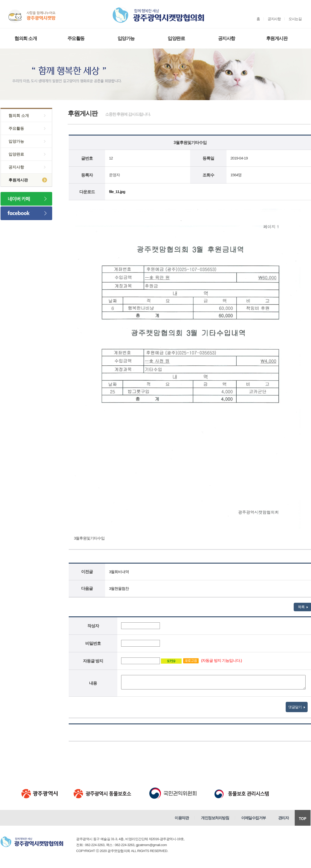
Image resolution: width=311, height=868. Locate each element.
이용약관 (182, 818)
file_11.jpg (117, 192)
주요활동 (76, 38)
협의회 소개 (26, 38)
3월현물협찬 (119, 588)
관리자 (283, 818)
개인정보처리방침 (215, 818)
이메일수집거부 (254, 818)
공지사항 (274, 19)
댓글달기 (297, 707)
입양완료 (176, 38)
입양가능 (126, 38)
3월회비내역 (119, 572)
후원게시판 (277, 38)
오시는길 (295, 19)
